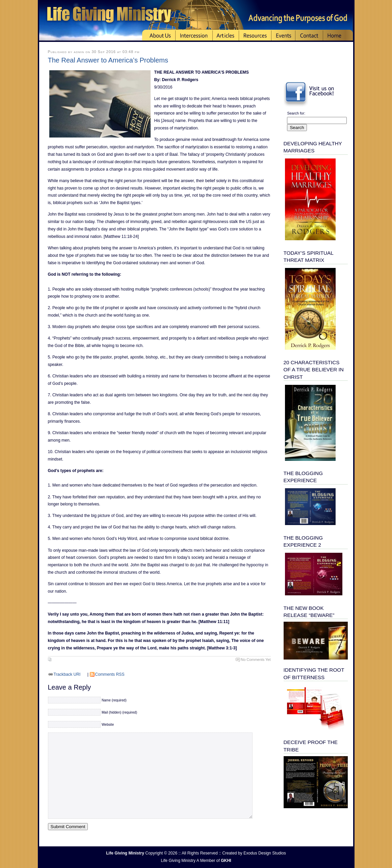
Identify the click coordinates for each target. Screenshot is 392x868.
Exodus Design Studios (265, 853)
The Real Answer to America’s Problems (108, 60)
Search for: (296, 113)
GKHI (226, 861)
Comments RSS (110, 674)
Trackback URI (67, 674)
